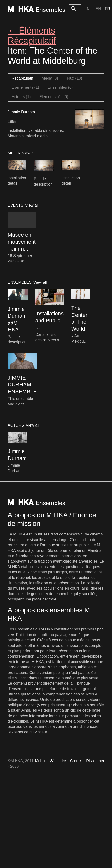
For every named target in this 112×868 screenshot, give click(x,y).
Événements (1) (25, 87)
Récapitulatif (22, 78)
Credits (76, 761)
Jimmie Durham (21, 112)
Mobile (41, 761)
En (98, 9)
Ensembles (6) (60, 87)
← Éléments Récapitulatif (32, 36)
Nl (89, 9)
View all (29, 153)
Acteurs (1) (21, 97)
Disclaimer (95, 761)
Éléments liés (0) (54, 97)
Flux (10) (75, 78)
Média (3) (50, 78)
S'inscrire (58, 761)
